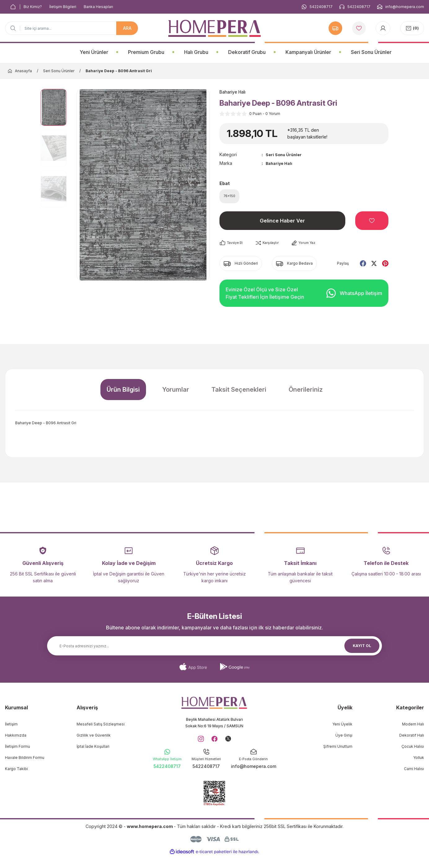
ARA (127, 28)
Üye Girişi (344, 738)
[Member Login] (383, 28)
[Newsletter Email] (214, 649)
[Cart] (412, 28)
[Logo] (214, 28)
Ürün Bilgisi (123, 392)
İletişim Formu (18, 749)
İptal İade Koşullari (93, 749)
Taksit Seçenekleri (239, 392)
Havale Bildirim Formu (25, 760)
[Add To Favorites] (372, 223)
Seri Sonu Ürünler (285, 155)
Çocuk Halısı (413, 749)
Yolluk (419, 760)
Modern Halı (413, 727)
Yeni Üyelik (342, 727)
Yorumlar (176, 392)
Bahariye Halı (280, 164)
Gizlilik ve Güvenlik (94, 738)
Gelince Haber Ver (282, 223)
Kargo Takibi (16, 771)
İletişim (11, 727)
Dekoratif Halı (412, 738)
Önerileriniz (306, 392)
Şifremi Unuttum (338, 749)
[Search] (71, 28)
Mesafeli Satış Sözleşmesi (101, 727)
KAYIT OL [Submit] (362, 648)
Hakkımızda (16, 738)
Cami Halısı (414, 771)
